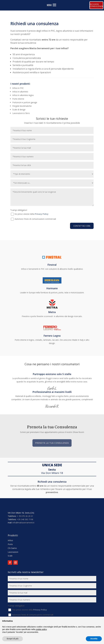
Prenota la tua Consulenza (52, 443)
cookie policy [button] (41, 629)
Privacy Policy (42, 214)
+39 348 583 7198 (25, 519)
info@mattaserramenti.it (23, 523)
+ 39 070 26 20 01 (25, 516)
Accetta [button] (94, 639)
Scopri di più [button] (13, 639)
